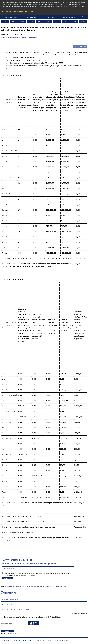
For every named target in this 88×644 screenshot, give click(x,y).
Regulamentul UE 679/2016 (27, 575)
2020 (57, 22)
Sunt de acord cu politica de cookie (17, 11)
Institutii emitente (69, 17)
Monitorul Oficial (10, 586)
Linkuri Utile (35, 641)
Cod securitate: (7, 623)
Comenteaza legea (80, 46)
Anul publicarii (49, 17)
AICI (60, 7)
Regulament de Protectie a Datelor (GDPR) (44, 3)
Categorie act (31, 17)
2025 (14, 22)
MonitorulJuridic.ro (24, 641)
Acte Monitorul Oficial (23, 586)
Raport (33, 586)
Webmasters (64, 641)
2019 (66, 22)
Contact (72, 641)
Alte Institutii (40, 586)
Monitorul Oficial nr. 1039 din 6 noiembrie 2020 (23, 37)
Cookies (56, 641)
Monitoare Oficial (11, 17)
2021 (48, 22)
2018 (74, 22)
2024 (22, 22)
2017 (83, 22)
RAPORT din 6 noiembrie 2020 (56, 586)
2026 (5, 22)
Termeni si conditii (46, 641)
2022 (40, 22)
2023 (31, 22)
